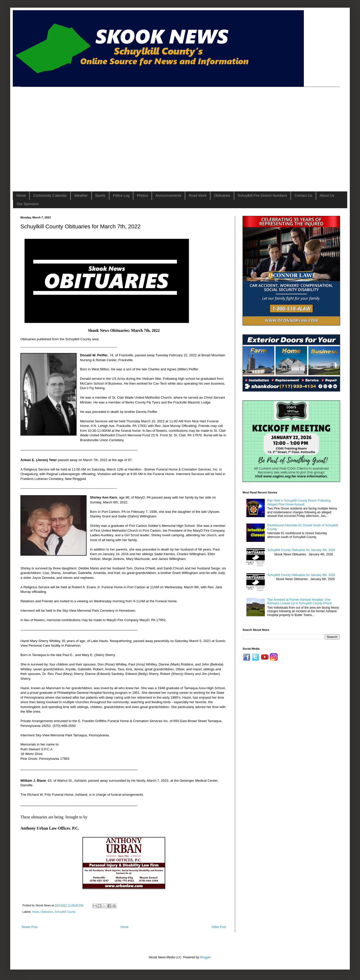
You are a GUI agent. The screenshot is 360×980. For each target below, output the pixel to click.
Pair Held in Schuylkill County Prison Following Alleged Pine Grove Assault (299, 502)
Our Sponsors (28, 204)
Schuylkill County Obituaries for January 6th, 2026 (301, 575)
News (36, 912)
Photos (142, 195)
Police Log (121, 195)
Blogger (205, 957)
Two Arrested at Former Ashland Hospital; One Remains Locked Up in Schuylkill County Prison (300, 602)
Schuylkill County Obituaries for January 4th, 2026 (301, 550)
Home (21, 195)
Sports (100, 195)
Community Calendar (50, 195)
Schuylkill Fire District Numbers (262, 195)
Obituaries (222, 195)
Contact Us (303, 195)
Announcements (168, 195)
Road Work (198, 195)
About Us (327, 195)
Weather (81, 195)
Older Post (219, 927)
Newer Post (30, 927)
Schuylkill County (65, 912)
